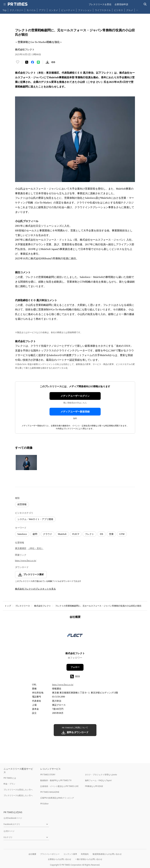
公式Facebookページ (13, 818)
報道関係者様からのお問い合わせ (107, 854)
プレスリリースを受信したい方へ (18, 790)
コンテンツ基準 (70, 854)
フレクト (89, 534)
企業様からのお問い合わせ (60, 859)
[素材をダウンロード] (47, 62)
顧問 (35, 534)
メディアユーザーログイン (75, 396)
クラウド (48, 534)
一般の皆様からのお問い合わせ (89, 859)
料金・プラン (9, 784)
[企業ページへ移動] (75, 636)
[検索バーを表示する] (145, 4)
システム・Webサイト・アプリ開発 (35, 519)
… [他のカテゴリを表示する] (137, 9)
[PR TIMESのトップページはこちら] (18, 4)
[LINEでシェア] (38, 62)
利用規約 (85, 854)
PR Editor (44, 804)
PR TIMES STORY (48, 775)
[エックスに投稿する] (27, 62)
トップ (8, 606)
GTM (122, 534)
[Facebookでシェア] (33, 62)
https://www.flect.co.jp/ (26, 561)
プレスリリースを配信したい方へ (18, 795)
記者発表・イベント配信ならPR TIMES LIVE (59, 786)
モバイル (31, 10)
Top (5, 10)
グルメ (130, 10)
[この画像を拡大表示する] (26, 463)
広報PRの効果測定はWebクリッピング (57, 798)
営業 (111, 534)
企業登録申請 (121, 4)
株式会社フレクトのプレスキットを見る (35, 589)
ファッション (85, 10)
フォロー (75, 667)
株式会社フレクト (43, 606)
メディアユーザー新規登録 (75, 412)
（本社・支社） (36, 548)
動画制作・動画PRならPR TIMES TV (56, 780)
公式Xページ (9, 831)
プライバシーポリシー (50, 854)
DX (101, 534)
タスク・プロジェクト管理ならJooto (101, 775)
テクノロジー (17, 10)
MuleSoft (62, 534)
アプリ (42, 10)
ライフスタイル (103, 10)
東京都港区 (21, 548)
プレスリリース (23, 606)
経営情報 (22, 504)
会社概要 (32, 854)
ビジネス (118, 10)
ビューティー (68, 10)
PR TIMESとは (10, 778)
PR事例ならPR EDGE (94, 786)
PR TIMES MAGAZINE (50, 792)
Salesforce (22, 534)
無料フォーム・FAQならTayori (98, 780)
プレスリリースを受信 (100, 4)
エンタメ (53, 10)
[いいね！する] (18, 62)
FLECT (76, 534)
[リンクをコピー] (53, 62)
